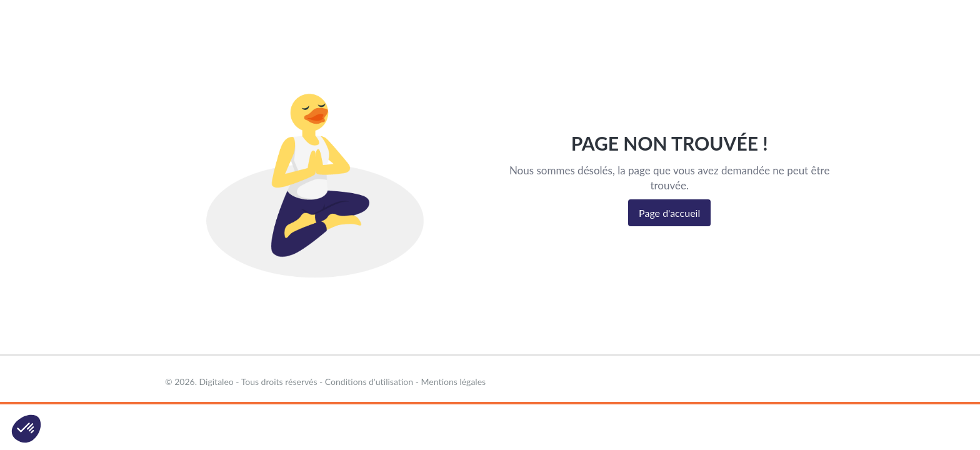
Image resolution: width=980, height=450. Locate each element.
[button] (26, 429)
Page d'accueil (669, 213)
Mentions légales (454, 382)
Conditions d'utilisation (369, 382)
